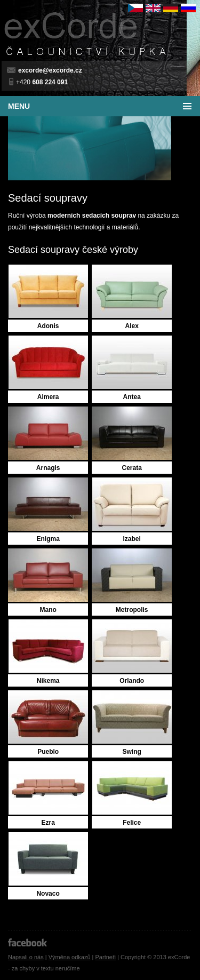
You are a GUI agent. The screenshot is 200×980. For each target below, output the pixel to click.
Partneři (106, 957)
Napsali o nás (26, 957)
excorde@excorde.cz (50, 70)
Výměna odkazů (70, 957)
